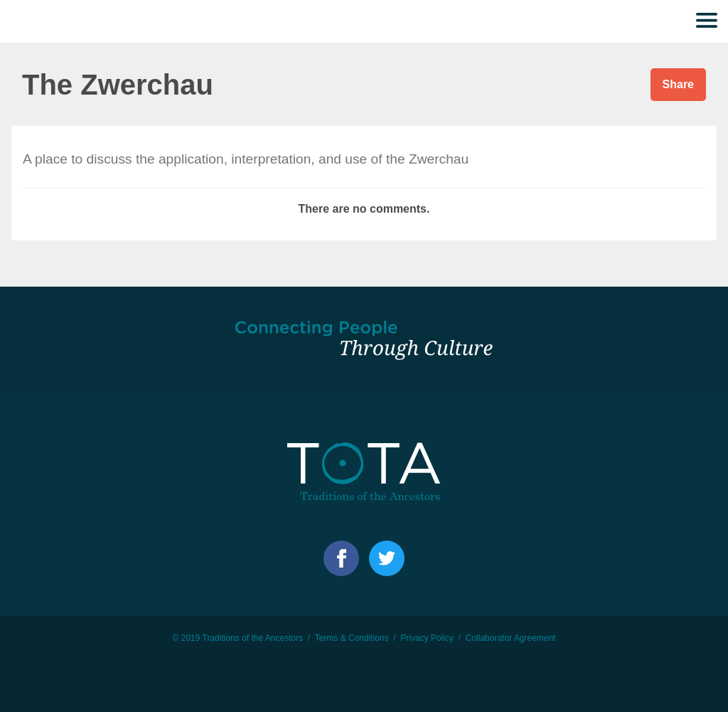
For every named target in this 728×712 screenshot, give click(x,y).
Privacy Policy (427, 638)
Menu (707, 21)
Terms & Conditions (352, 638)
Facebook (341, 558)
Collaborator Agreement (511, 638)
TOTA (39, 21)
